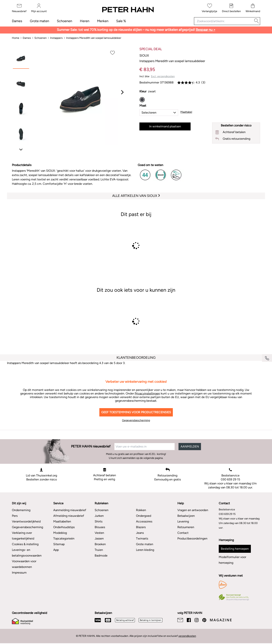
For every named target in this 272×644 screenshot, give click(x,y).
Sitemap (59, 544)
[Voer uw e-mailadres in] (144, 447)
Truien (99, 550)
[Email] (180, 620)
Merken (103, 21)
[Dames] (27, 38)
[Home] (16, 38)
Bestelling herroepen (235, 549)
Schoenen (65, 21)
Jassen (99, 538)
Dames (17, 21)
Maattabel (186, 112)
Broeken (100, 544)
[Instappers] (56, 38)
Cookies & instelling (25, 544)
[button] (159, 113)
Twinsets (142, 538)
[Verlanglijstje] (209, 8)
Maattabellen (62, 521)
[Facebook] (189, 620)
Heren (85, 21)
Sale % (121, 21)
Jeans (140, 533)
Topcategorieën (64, 538)
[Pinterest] (204, 620)
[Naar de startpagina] (128, 10)
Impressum (19, 573)
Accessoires (144, 521)
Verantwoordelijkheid (26, 521)
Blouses (100, 527)
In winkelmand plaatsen (165, 126)
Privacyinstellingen (147, 393)
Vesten (99, 533)
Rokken (141, 510)
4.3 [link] (198, 82)
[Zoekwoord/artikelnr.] (224, 21)
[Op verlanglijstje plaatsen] (112, 52)
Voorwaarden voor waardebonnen (24, 564)
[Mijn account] (39, 8)
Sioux (144, 55)
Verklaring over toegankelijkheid (23, 536)
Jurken (99, 516)
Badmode (101, 556)
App (56, 550)
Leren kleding (145, 550)
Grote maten (39, 21)
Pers (15, 516)
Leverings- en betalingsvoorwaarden (27, 553)
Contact (183, 533)
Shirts (99, 521)
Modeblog (60, 533)
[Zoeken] (257, 21)
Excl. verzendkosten (163, 76)
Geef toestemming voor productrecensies (136, 412)
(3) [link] (203, 82)
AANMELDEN (190, 446)
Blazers (141, 527)
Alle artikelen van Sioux (135, 196)
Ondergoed (144, 516)
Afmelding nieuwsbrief (69, 516)
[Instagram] (197, 620)
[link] (186, 83)
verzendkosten (187, 636)
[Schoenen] (41, 38)
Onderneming (21, 510)
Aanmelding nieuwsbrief (70, 510)
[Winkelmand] (253, 8)
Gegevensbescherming (136, 420)
